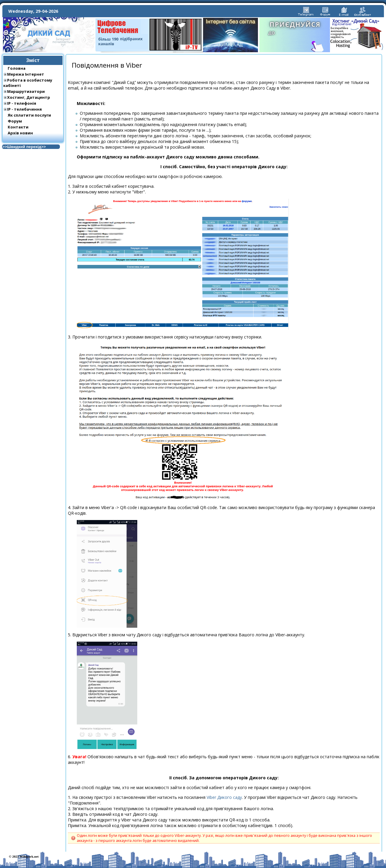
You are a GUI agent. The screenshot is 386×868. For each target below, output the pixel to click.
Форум (15, 121)
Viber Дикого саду (224, 797)
